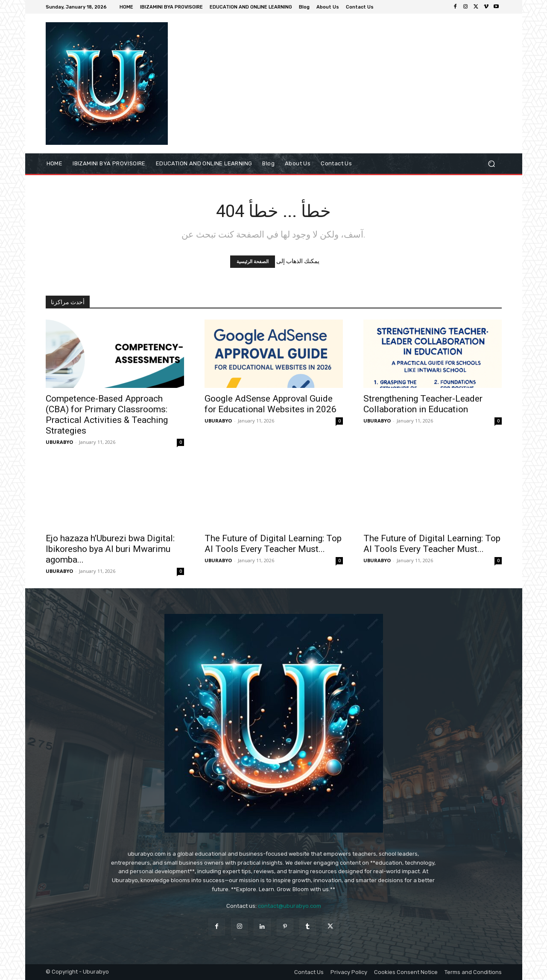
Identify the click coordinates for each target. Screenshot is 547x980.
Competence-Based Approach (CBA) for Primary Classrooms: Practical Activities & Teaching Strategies (107, 415)
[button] (492, 163)
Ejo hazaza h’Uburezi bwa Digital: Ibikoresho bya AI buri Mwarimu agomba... (110, 549)
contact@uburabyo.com (290, 906)
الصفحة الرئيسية (253, 262)
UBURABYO (59, 442)
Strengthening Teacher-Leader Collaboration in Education (423, 404)
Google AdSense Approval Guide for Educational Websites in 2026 (271, 404)
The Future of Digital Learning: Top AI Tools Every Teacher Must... (273, 544)
